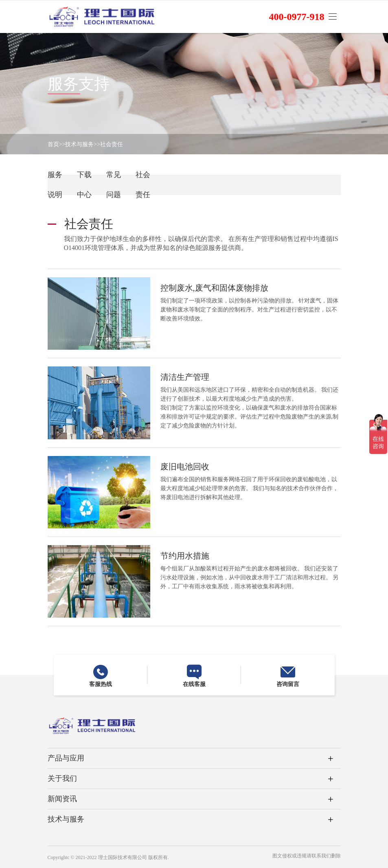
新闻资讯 (62, 799)
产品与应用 (66, 758)
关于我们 (62, 778)
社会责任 (112, 144)
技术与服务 (79, 144)
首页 (53, 144)
